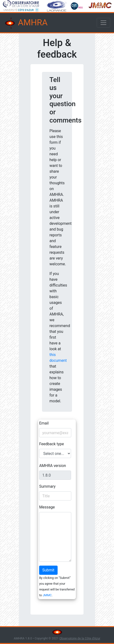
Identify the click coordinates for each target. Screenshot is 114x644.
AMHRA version (53, 466)
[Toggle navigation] (103, 23)
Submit (48, 570)
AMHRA (26, 23)
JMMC (47, 595)
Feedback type (51, 444)
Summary (47, 486)
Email (44, 423)
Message (47, 507)
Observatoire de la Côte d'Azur (80, 638)
